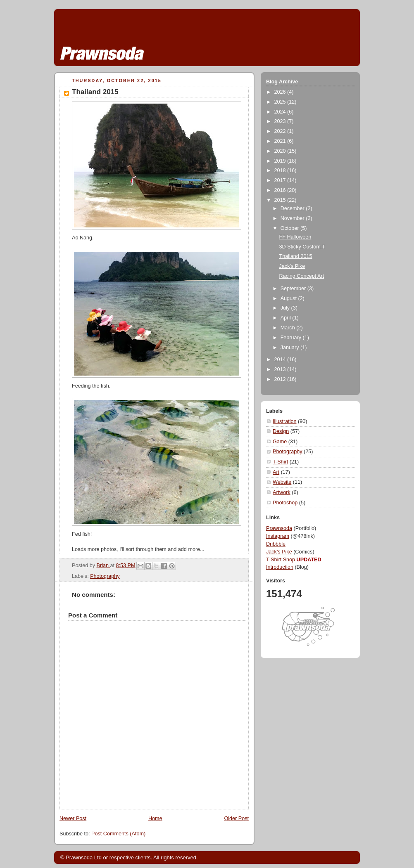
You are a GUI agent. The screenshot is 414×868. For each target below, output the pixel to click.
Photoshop (285, 503)
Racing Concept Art (302, 276)
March (289, 328)
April (287, 318)
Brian (103, 565)
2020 (281, 151)
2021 (281, 141)
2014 (281, 359)
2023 (281, 121)
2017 (281, 180)
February (292, 338)
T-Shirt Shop (281, 560)
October (290, 228)
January (290, 348)
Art (276, 472)
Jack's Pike (292, 266)
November (293, 218)
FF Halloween (295, 237)
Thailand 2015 (296, 256)
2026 (281, 92)
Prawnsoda (279, 528)
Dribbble (276, 544)
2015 (281, 200)
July (286, 308)
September (294, 289)
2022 (281, 131)
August (289, 298)
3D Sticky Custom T (302, 247)
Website (282, 482)
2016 (281, 190)
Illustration (284, 421)
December (293, 208)
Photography (105, 576)
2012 (281, 379)
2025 (281, 102)
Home (155, 818)
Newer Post (73, 818)
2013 (281, 369)
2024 (281, 112)
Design (281, 431)
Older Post (236, 818)
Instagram (278, 536)
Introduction (280, 567)
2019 (281, 161)
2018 (281, 170)
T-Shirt (280, 462)
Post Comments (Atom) (118, 834)
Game (280, 442)
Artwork (282, 492)
